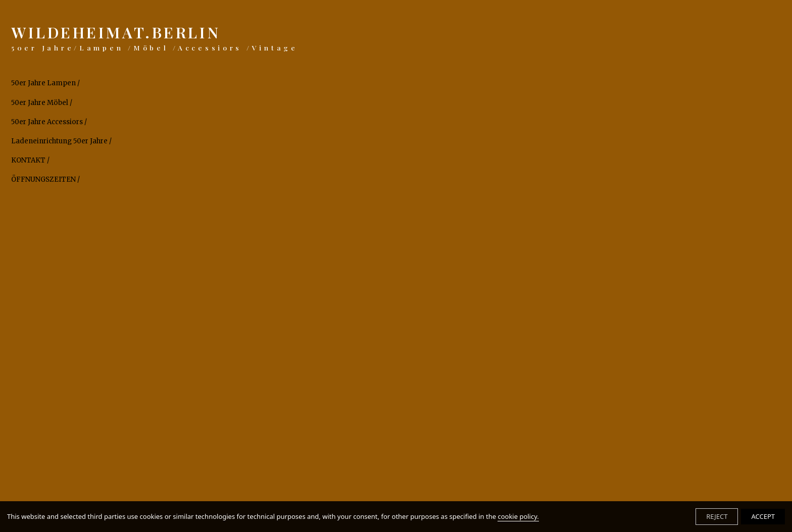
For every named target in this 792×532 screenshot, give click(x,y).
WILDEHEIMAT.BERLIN (155, 37)
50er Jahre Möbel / (42, 103)
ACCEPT (763, 516)
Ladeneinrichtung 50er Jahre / (61, 141)
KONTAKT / (30, 161)
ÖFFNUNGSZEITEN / (45, 180)
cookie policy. (518, 516)
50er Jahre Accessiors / (49, 122)
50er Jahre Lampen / (45, 83)
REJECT (717, 516)
